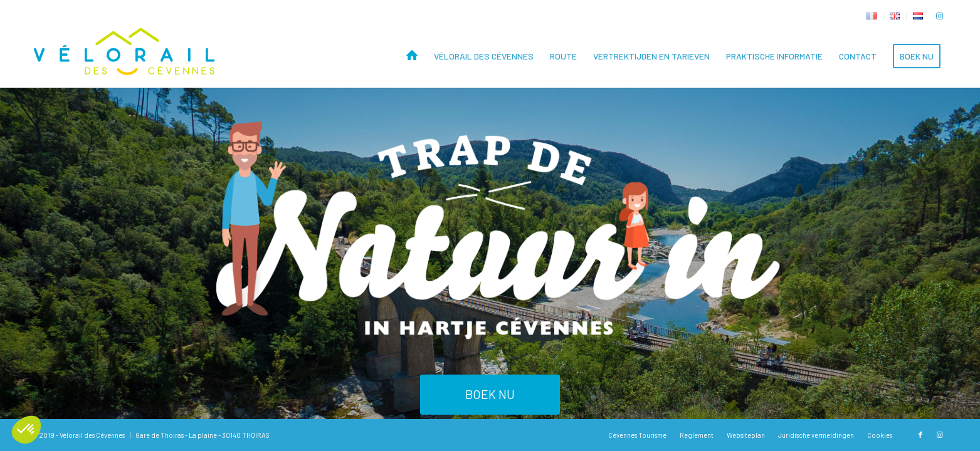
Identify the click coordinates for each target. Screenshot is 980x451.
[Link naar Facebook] (920, 435)
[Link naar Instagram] (939, 16)
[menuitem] (872, 16)
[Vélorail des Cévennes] (125, 56)
